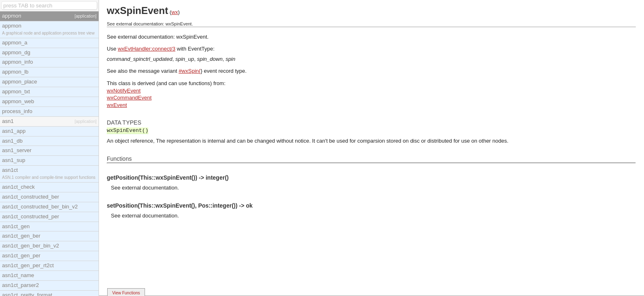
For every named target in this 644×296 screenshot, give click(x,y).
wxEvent (117, 105)
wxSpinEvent (192, 37)
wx (175, 12)
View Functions (126, 293)
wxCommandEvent (129, 98)
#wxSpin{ (190, 71)
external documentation (150, 188)
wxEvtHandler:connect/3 (147, 49)
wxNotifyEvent (124, 91)
